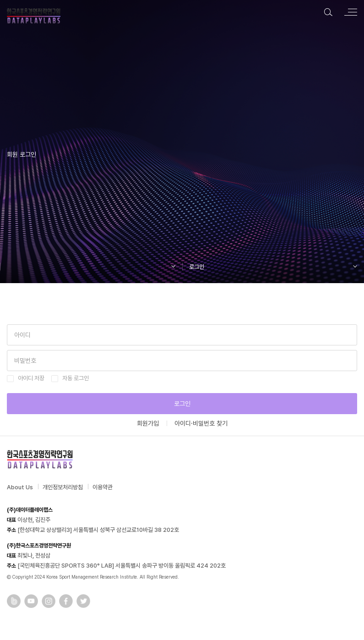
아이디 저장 (31, 378)
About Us (20, 487)
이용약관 (103, 487)
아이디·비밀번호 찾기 (201, 423)
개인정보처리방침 (63, 487)
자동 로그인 (76, 378)
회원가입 (148, 423)
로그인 (182, 404)
